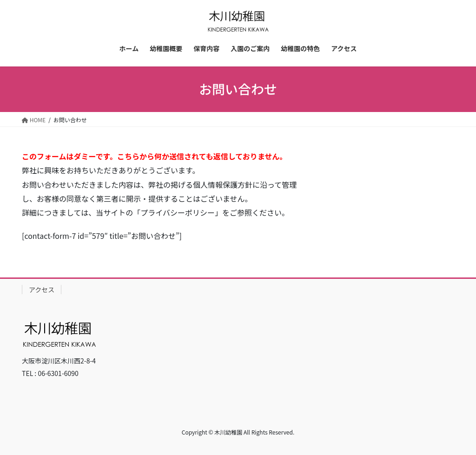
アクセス (42, 290)
